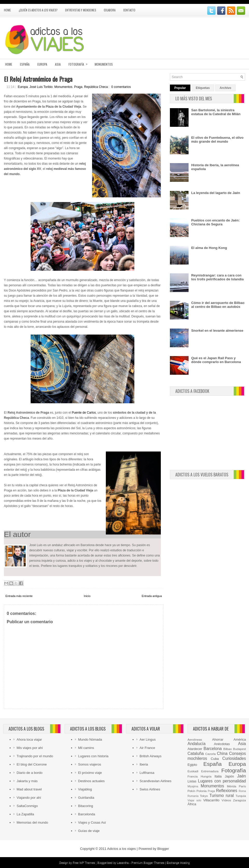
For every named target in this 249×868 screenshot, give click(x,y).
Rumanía (193, 796)
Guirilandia (86, 798)
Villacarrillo (211, 800)
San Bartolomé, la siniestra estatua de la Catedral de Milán (216, 112)
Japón (229, 776)
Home (7, 10)
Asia (58, 64)
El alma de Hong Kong (209, 248)
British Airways (151, 756)
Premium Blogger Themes (148, 863)
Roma (242, 791)
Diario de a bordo (30, 773)
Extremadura (210, 771)
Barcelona (213, 749)
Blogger (163, 849)
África (192, 804)
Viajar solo (194, 800)
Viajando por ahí (29, 798)
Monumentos (104, 64)
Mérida (232, 786)
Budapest (240, 749)
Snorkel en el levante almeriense (217, 331)
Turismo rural (222, 796)
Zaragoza (240, 800)
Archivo (226, 88)
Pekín (191, 791)
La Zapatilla (25, 814)
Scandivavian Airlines (155, 781)
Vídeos (226, 800)
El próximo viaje (90, 773)
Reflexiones (227, 791)
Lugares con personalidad (222, 781)
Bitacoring (86, 806)
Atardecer (195, 749)
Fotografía (80, 63)
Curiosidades (234, 758)
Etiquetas (203, 88)
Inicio (87, 596)
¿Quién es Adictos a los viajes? (38, 10)
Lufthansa (147, 773)
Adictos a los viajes (122, 849)
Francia (193, 776)
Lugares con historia (93, 756)
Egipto (192, 765)
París (242, 786)
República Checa (96, 87)
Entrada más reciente (19, 596)
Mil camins (86, 748)
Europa (42, 64)
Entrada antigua (152, 596)
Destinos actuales (91, 781)
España (25, 64)
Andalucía (196, 744)
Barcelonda (87, 814)
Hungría (206, 776)
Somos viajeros (90, 764)
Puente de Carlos (84, 413)
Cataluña (196, 754)
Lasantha (123, 863)
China (222, 754)
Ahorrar (218, 739)
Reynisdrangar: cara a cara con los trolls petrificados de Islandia (217, 277)
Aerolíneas (195, 739)
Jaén (241, 776)
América (240, 739)
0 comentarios (121, 87)
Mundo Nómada (90, 739)
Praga (78, 87)
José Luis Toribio (41, 87)
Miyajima (193, 786)
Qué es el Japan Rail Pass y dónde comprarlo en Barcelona (216, 360)
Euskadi (193, 771)
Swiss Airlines (150, 789)
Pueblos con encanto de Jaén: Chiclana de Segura (215, 222)
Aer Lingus (148, 739)
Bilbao (228, 749)
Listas (192, 781)
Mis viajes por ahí (30, 748)
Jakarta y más (27, 781)
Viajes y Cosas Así (92, 822)
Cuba (215, 759)
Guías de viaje (89, 831)
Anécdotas (222, 744)
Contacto (129, 10)
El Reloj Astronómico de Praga (38, 79)
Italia (218, 776)
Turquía (241, 796)
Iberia (144, 764)
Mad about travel (29, 789)
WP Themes (87, 863)
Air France (147, 748)
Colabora (110, 10)
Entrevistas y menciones (81, 10)
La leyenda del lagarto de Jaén (216, 193)
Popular (180, 88)
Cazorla (210, 754)
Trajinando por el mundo (35, 756)
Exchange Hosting (178, 863)
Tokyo (204, 796)
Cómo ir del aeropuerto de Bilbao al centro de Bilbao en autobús (218, 305)
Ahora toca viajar (29, 739)
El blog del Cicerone (32, 764)
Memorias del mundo (32, 822)
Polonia (202, 791)
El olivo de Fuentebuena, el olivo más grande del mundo (217, 140)
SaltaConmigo (27, 806)
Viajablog (85, 789)
